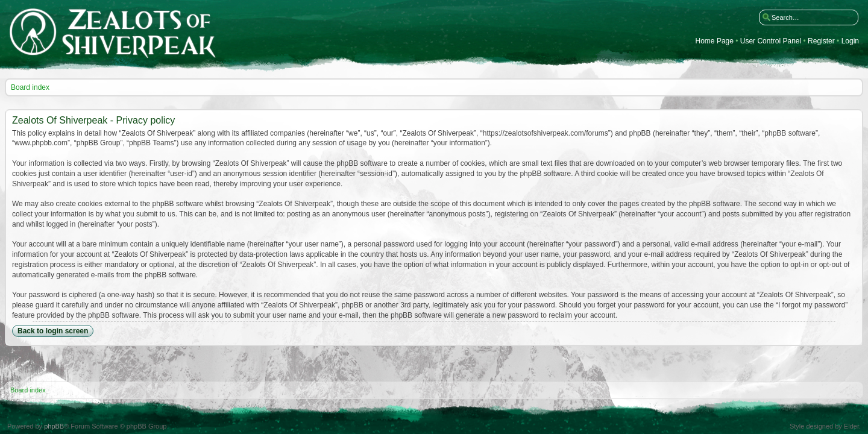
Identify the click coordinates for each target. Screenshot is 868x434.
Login (850, 41)
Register (821, 41)
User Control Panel (771, 41)
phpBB (54, 426)
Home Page (715, 41)
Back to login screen (53, 331)
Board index (30, 87)
